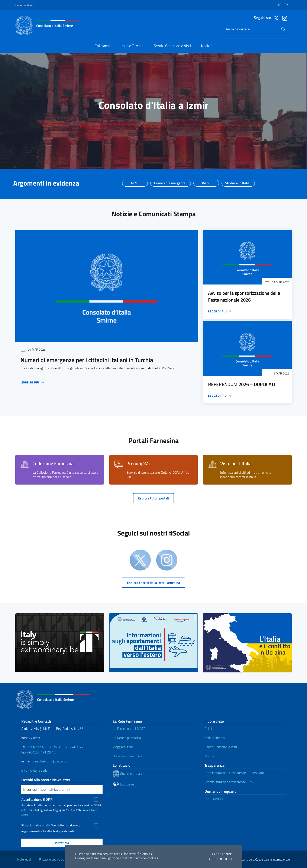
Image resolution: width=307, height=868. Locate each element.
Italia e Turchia (215, 738)
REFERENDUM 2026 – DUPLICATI (242, 384)
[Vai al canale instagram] (284, 18)
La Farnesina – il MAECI (130, 729)
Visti (205, 182)
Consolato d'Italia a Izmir (153, 105)
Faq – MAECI (214, 799)
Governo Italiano (25, 5)
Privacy (86, 810)
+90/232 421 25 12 (41, 752)
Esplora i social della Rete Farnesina (153, 583)
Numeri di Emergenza (170, 182)
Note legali (24, 859)
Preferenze (222, 854)
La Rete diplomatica (127, 738)
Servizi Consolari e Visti (221, 747)
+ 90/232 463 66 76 (42, 747)
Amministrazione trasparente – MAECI (232, 782)
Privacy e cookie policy (54, 859)
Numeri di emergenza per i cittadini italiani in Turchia (87, 360)
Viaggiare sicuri (123, 747)
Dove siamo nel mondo (129, 756)
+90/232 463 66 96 (73, 747)
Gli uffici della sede (34, 770)
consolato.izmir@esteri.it (49, 761)
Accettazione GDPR (37, 799)
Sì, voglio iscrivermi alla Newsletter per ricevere (51, 825)
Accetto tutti (220, 859)
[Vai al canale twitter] (275, 18)
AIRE (134, 182)
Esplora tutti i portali (153, 498)
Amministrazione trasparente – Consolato (234, 773)
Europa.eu (123, 784)
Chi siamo (211, 729)
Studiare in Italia (237, 182)
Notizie (209, 756)
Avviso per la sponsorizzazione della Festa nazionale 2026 (244, 296)
